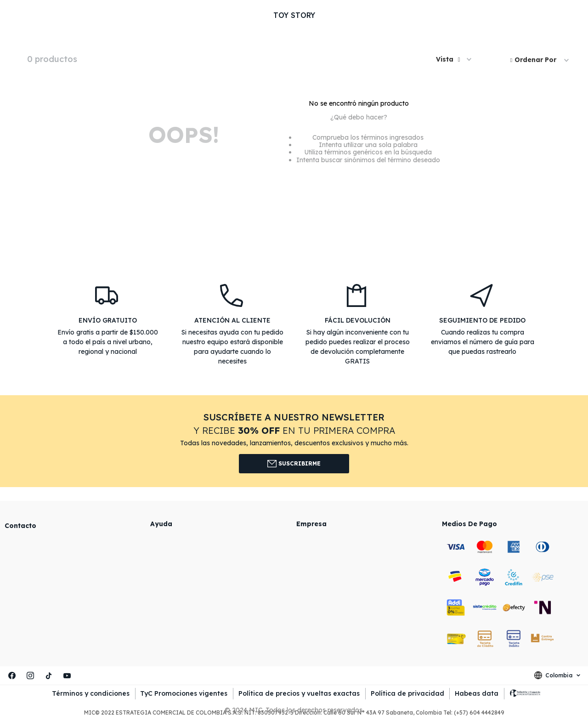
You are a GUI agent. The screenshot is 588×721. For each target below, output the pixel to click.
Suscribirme (294, 464)
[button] (454, 60)
